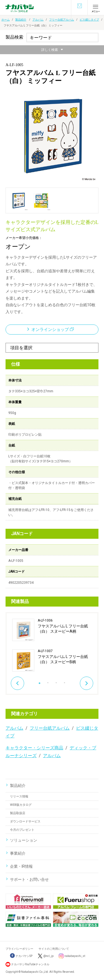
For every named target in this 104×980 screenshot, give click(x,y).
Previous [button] (17, 683)
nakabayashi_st (75, 956)
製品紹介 (21, 20)
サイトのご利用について (54, 949)
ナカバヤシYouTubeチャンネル (30, 964)
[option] (52, 645)
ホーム (6, 20)
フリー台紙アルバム (62, 20)
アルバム (38, 20)
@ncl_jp (48, 956)
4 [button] (65, 681)
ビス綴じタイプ (89, 20)
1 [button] (40, 681)
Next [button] (87, 683)
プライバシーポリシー (19, 949)
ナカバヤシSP (21, 956)
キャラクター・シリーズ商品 (34, 748)
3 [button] (56, 681)
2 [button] (48, 681)
